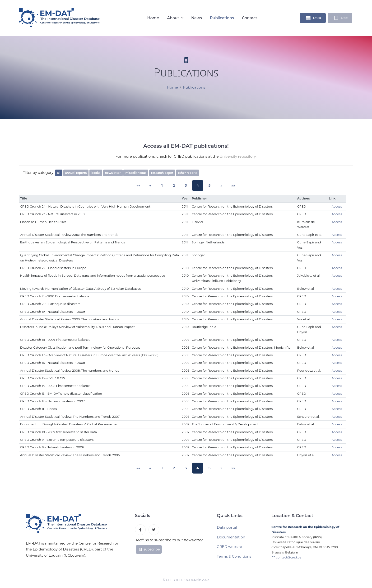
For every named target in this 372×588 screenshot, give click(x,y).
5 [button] (207, 185)
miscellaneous (136, 173)
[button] (143, 185)
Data (313, 18)
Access (337, 206)
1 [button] (165, 185)
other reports (188, 173)
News (197, 18)
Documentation (231, 539)
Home (153, 18)
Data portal (227, 529)
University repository (237, 156)
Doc (340, 18)
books (96, 173)
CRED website (229, 548)
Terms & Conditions (234, 558)
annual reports (76, 173)
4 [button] (196, 185)
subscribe (149, 550)
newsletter (113, 173)
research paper (162, 173)
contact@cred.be (289, 560)
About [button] (174, 18)
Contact (250, 18)
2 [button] (175, 185)
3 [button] (186, 185)
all (59, 173)
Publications (222, 18)
